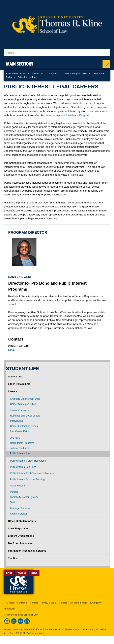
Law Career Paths (20, 431)
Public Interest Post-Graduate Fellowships (33, 473)
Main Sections (20, 64)
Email (12, 350)
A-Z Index (10, 603)
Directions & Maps (78, 603)
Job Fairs (15, 438)
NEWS (34, 573)
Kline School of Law (16, 74)
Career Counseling (20, 410)
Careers (53, 74)
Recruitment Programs (22, 443)
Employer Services (20, 509)
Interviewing (17, 421)
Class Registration (19, 529)
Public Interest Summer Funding (27, 479)
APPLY (9, 573)
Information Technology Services (27, 551)
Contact (63, 603)
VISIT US (22, 573)
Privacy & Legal (49, 603)
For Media (22, 603)
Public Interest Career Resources (28, 461)
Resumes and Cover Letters (25, 416)
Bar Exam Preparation (21, 543)
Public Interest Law (20, 453)
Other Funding (18, 486)
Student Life (37, 74)
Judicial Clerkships (20, 448)
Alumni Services (19, 514)
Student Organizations (21, 536)
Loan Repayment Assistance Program (67, 115)
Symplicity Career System (24, 497)
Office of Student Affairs (22, 521)
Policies (14, 492)
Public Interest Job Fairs (23, 467)
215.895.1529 (11, 633)
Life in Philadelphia (19, 384)
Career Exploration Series (24, 426)
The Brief (13, 558)
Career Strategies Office (75, 74)
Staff (12, 502)
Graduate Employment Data (25, 399)
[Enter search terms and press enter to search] (57, 53)
